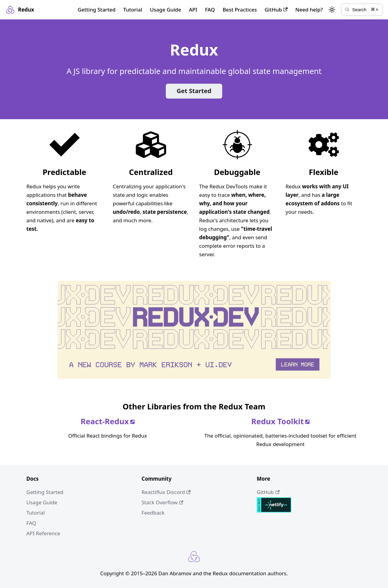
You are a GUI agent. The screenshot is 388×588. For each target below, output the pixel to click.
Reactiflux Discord (166, 492)
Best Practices (240, 10)
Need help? (309, 10)
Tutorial (133, 10)
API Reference (43, 533)
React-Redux (108, 421)
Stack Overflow (162, 502)
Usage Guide (165, 10)
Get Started (194, 91)
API (193, 10)
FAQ (210, 10)
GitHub (276, 10)
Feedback (153, 513)
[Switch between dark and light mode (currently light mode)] (332, 10)
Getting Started (97, 10)
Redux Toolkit (280, 421)
